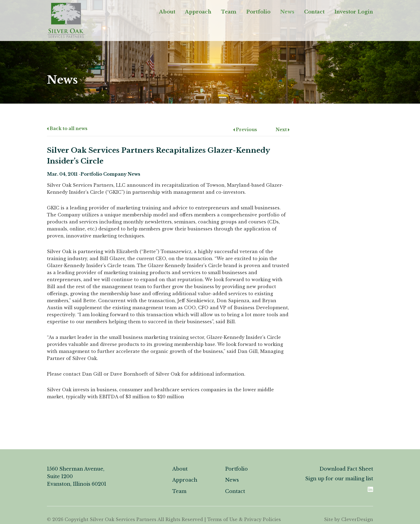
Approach (198, 12)
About (167, 12)
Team (229, 12)
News (287, 12)
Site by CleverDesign (349, 519)
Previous (245, 130)
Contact (314, 12)
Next (283, 130)
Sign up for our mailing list (339, 479)
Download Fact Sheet (346, 469)
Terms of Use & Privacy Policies (244, 519)
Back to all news (67, 128)
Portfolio (258, 12)
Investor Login (354, 12)
